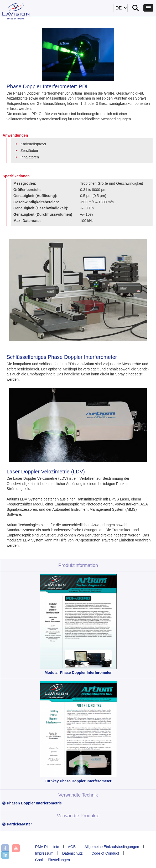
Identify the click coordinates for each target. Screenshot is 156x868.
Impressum (44, 853)
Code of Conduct (105, 853)
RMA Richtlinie (47, 847)
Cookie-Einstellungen (53, 860)
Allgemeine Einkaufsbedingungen (112, 847)
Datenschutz (72, 853)
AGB (72, 847)
